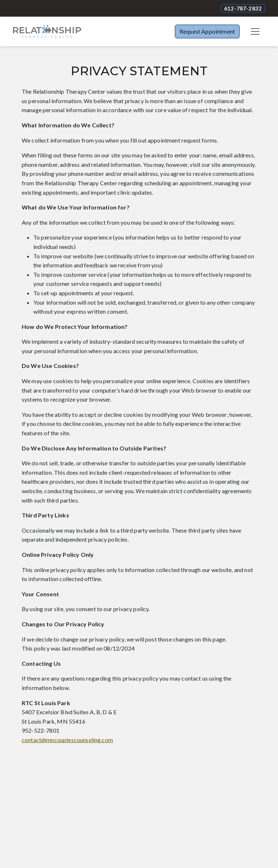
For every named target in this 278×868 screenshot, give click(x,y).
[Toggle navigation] (255, 31)
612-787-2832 (243, 8)
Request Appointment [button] (207, 31)
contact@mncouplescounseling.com (67, 740)
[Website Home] (47, 31)
